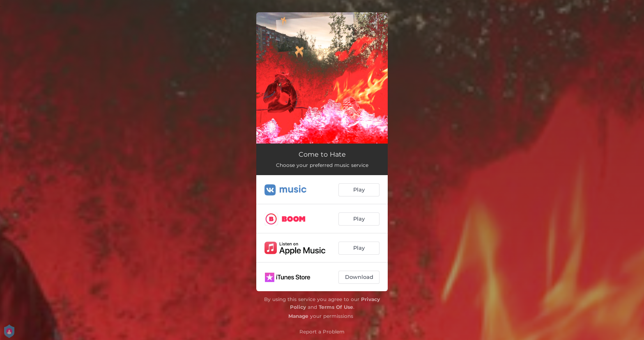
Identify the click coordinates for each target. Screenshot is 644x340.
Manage (298, 316)
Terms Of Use (336, 307)
